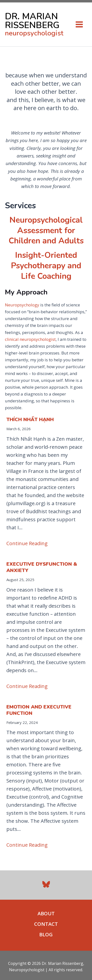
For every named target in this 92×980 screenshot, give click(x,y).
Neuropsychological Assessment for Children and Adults (46, 231)
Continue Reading (27, 543)
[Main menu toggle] (79, 24)
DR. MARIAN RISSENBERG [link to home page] (32, 21)
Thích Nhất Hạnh (30, 420)
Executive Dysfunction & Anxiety (42, 567)
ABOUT (46, 913)
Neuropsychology (22, 305)
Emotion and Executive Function (39, 710)
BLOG (46, 934)
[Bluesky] (46, 884)
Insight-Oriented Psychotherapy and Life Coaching (46, 266)
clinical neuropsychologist (30, 339)
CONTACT (46, 924)
